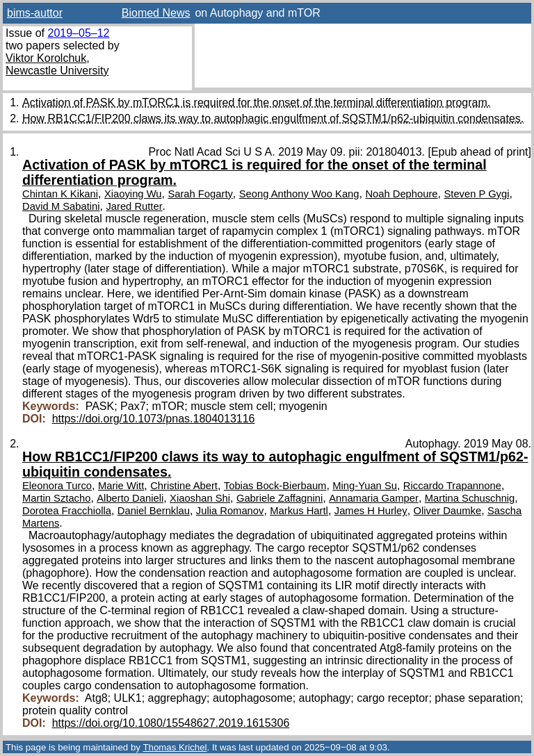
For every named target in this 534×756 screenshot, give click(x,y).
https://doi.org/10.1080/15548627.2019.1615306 (171, 723)
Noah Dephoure (401, 194)
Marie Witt (121, 486)
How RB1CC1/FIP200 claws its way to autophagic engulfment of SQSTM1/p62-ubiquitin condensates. (273, 118)
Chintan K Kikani (60, 194)
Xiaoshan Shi (200, 498)
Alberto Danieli (130, 498)
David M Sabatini (61, 206)
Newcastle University (57, 71)
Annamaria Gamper (374, 498)
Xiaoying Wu (133, 194)
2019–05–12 (78, 33)
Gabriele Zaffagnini (280, 498)
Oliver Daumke (448, 511)
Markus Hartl (299, 511)
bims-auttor (35, 13)
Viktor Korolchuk (46, 58)
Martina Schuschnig (470, 498)
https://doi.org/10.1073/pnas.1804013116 (154, 419)
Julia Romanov (230, 511)
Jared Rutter (134, 206)
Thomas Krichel (175, 747)
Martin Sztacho (56, 498)
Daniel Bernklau (154, 511)
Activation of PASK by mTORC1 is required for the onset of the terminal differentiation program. (256, 102)
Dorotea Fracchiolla (67, 511)
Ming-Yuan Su (365, 486)
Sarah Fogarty (200, 194)
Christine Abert (184, 486)
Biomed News (156, 13)
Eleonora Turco (57, 486)
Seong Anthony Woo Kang (299, 194)
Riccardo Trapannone (452, 486)
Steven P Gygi (476, 194)
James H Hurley (371, 511)
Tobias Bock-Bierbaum (275, 486)
